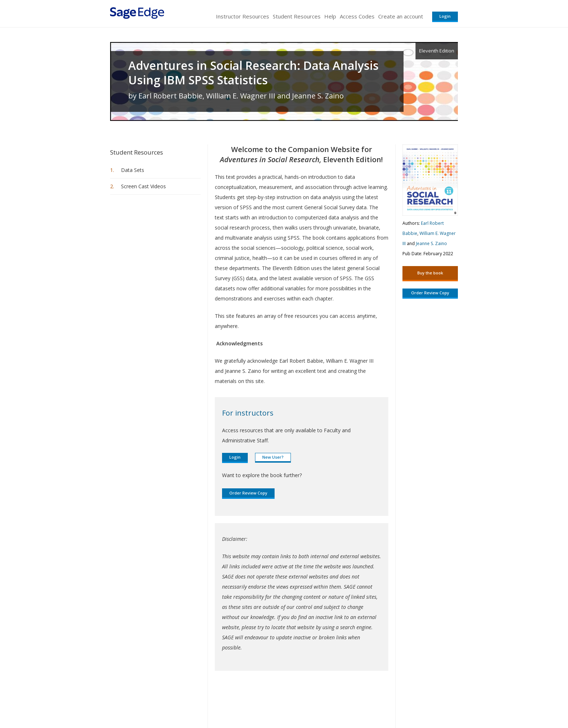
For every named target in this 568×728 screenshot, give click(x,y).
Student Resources (297, 16)
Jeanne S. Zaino (431, 243)
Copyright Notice (370, 701)
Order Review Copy (248, 493)
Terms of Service (325, 701)
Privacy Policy (410, 701)
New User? (273, 457)
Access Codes (357, 16)
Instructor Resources (243, 16)
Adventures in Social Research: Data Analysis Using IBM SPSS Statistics (253, 73)
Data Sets (133, 170)
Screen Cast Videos (143, 186)
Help (330, 16)
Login (445, 16)
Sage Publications (151, 701)
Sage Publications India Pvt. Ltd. (215, 701)
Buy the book (430, 273)
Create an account (401, 16)
